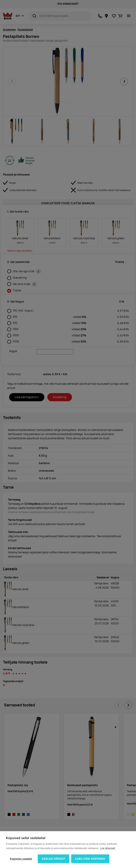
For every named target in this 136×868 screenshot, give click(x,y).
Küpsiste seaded (21, 859)
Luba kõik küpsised (90, 859)
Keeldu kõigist (53, 859)
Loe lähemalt (107, 848)
